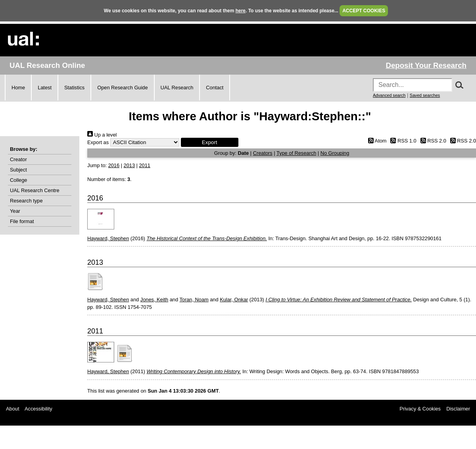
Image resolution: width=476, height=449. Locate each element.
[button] (210, 142)
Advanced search (389, 95)
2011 (144, 165)
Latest (45, 88)
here (241, 11)
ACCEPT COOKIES (364, 11)
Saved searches (425, 95)
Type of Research (296, 153)
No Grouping (335, 153)
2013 (129, 165)
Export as (98, 142)
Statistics (74, 88)
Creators (263, 153)
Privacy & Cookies (420, 409)
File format (22, 221)
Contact (215, 88)
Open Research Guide (122, 88)
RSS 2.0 (432, 141)
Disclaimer (458, 409)
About (12, 409)
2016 (114, 165)
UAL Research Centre (35, 190)
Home (18, 88)
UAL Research (177, 88)
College (18, 180)
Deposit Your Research (426, 65)
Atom (376, 141)
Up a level (102, 135)
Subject (18, 170)
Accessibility (38, 409)
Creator (18, 159)
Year (15, 211)
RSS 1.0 (402, 141)
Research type (26, 201)
